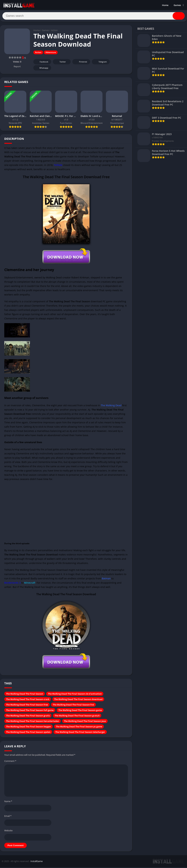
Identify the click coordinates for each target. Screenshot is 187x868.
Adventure (51, 54)
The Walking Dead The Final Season (25, 695)
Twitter (60, 63)
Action (54, 32)
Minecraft (30, 584)
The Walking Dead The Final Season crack (28, 700)
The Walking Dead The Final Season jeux (85, 722)
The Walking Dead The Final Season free (27, 706)
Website (8, 832)
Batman (106, 580)
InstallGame (37, 862)
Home (165, 5)
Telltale (58, 166)
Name (8, 802)
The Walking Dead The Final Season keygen (28, 728)
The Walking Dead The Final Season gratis (28, 717)
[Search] (93, 17)
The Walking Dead (111, 407)
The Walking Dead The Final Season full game (30, 711)
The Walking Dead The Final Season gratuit (77, 717)
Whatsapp (42, 69)
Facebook (42, 63)
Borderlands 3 (12, 584)
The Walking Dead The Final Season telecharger (80, 733)
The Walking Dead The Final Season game (80, 711)
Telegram (100, 63)
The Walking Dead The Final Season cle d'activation (75, 695)
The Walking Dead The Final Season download (78, 700)
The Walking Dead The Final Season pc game (79, 728)
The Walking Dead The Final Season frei (73, 706)
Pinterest (81, 63)
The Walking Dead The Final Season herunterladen (33, 722)
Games (177, 5)
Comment (10, 762)
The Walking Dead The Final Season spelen (28, 733)
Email (8, 817)
